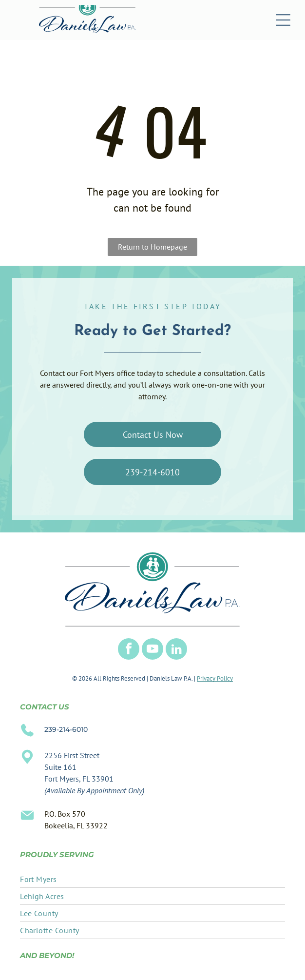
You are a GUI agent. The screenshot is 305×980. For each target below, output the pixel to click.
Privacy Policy (215, 678)
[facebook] (129, 650)
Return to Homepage (152, 247)
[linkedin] (176, 650)
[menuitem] (152, 879)
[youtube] (152, 650)
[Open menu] (283, 20)
